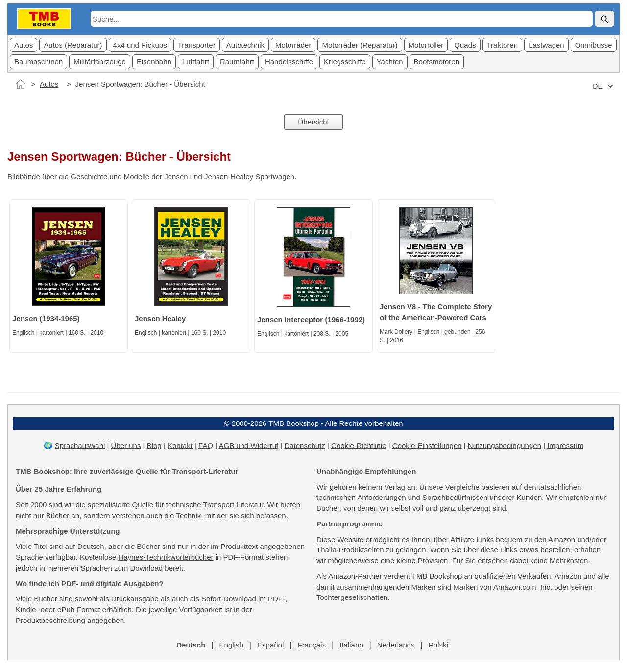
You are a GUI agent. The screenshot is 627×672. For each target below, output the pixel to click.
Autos (24, 45)
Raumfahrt (237, 62)
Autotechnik (245, 45)
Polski (438, 645)
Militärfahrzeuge (100, 62)
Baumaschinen (38, 62)
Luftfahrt (196, 62)
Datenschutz (304, 445)
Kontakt (180, 445)
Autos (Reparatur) (73, 45)
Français (312, 645)
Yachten (390, 62)
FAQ (206, 445)
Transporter (197, 45)
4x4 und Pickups (140, 45)
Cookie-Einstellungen (427, 445)
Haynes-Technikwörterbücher (166, 557)
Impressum (565, 445)
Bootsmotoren (437, 62)
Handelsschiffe (289, 62)
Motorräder (293, 45)
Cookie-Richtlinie (359, 445)
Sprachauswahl (80, 445)
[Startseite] (21, 84)
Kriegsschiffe (345, 62)
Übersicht (313, 122)
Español (270, 645)
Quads (465, 45)
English (231, 645)
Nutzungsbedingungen (505, 445)
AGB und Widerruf (248, 445)
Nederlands (396, 645)
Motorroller (426, 45)
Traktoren (503, 45)
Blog (154, 445)
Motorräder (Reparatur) (360, 45)
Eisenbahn (154, 62)
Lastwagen (546, 45)
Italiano (351, 645)
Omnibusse (594, 45)
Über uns (126, 445)
